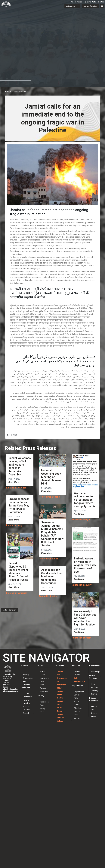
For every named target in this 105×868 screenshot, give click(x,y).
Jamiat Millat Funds (77, 713)
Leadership (26, 700)
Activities (76, 665)
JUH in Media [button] (76, 2)
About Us (25, 665)
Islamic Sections (93, 682)
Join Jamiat (71, 6)
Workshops (96, 672)
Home (8, 92)
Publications (45, 720)
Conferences (95, 665)
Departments (77, 700)
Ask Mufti (95, 706)
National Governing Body (27, 733)
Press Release (21, 92)
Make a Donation (9, 610)
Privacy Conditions (94, 713)
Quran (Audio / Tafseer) (95, 693)
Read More (14, 482)
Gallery (41, 714)
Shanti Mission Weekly (43, 704)
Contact (101, 2)
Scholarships (79, 695)
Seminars (95, 675)
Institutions (60, 665)
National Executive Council (26, 723)
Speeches (44, 691)
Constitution (28, 688)
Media (40, 665)
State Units (91, 2)
